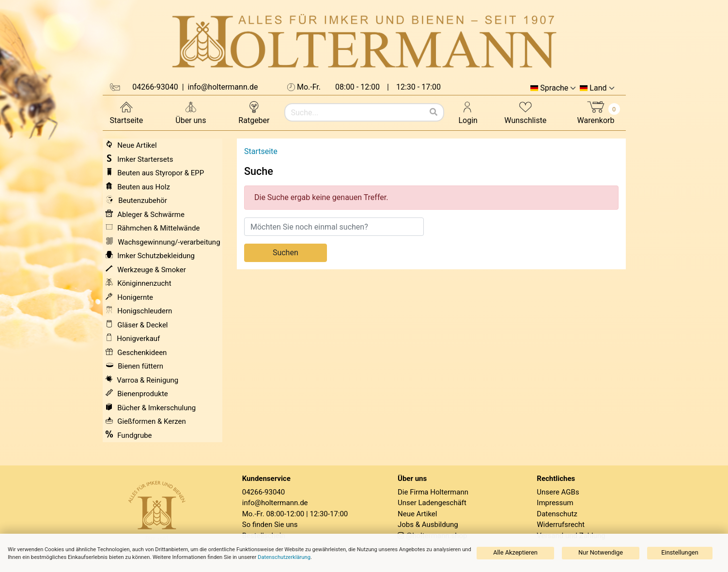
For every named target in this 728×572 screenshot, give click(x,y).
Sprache (554, 88)
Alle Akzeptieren (515, 552)
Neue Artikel (417, 514)
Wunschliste (525, 112)
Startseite (127, 112)
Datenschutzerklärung (284, 557)
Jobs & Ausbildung (428, 525)
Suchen (286, 253)
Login (468, 112)
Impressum (555, 503)
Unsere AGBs (558, 492)
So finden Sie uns (270, 525)
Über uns (191, 112)
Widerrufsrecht (561, 525)
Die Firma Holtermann (433, 492)
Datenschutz (557, 514)
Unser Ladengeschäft (432, 503)
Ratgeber (254, 112)
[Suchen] (434, 112)
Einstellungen (680, 552)
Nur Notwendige (601, 552)
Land (598, 88)
